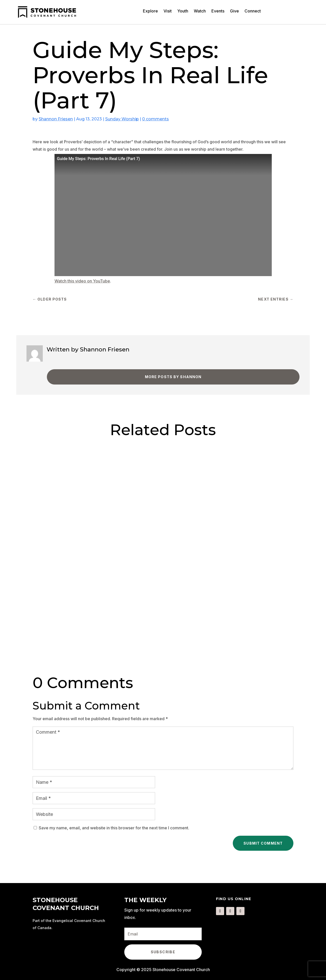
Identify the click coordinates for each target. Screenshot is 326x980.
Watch (200, 11)
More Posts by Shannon (173, 377)
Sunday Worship (122, 119)
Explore (150, 11)
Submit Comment (263, 843)
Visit (168, 11)
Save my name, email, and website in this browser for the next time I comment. (114, 828)
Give (234, 11)
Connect (253, 11)
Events (218, 11)
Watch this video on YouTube (82, 281)
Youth (183, 11)
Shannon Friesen (56, 119)
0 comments (155, 119)
